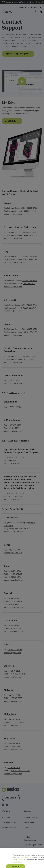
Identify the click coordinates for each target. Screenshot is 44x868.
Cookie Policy (28, 865)
